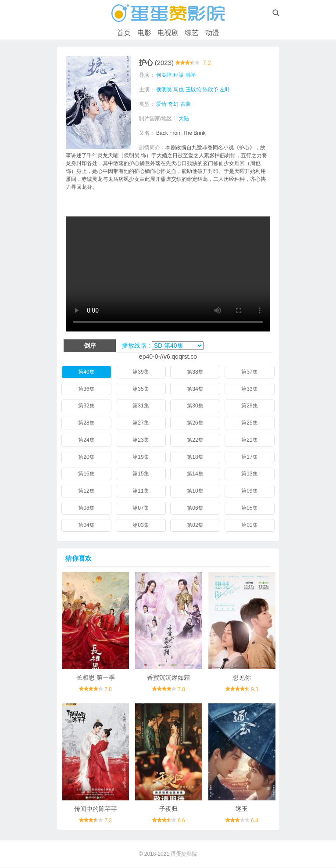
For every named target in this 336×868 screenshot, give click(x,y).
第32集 (86, 406)
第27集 (141, 423)
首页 (124, 33)
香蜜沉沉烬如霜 (168, 677)
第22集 (195, 440)
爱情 (162, 104)
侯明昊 (164, 90)
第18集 (195, 457)
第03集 (141, 525)
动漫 (212, 33)
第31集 (141, 406)
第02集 (195, 525)
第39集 (141, 372)
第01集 (249, 525)
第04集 (86, 525)
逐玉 (242, 809)
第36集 (86, 389)
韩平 (191, 75)
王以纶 (194, 90)
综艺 (192, 33)
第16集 (86, 474)
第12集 (86, 491)
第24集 (86, 440)
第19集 (141, 457)
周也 (179, 90)
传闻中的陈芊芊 (96, 809)
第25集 (249, 423)
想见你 (242, 677)
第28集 (86, 423)
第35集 (141, 389)
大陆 (185, 119)
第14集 (195, 474)
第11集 (141, 491)
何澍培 (164, 75)
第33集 (249, 389)
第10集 (195, 491)
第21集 (249, 440)
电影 (144, 33)
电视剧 (168, 33)
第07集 (141, 508)
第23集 (141, 440)
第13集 (249, 474)
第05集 (249, 508)
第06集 (195, 508)
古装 (186, 104)
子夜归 (168, 809)
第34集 (195, 389)
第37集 (249, 372)
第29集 (249, 406)
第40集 (86, 372)
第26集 (195, 423)
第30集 (195, 406)
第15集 (141, 474)
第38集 (195, 372)
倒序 (90, 346)
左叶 (226, 90)
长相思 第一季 (96, 677)
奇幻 (174, 104)
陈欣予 (211, 90)
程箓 (179, 75)
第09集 (249, 491)
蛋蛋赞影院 (184, 854)
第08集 (86, 508)
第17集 (249, 457)
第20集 (86, 457)
